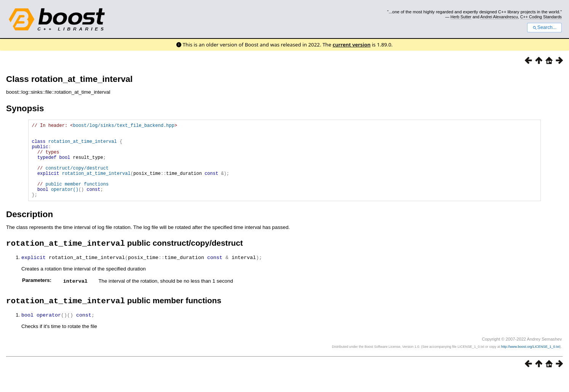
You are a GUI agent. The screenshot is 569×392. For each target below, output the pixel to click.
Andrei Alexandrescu (499, 17)
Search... (544, 27)
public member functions (77, 198)
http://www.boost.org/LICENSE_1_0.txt (531, 364)
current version (352, 45)
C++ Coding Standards (541, 17)
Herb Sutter (461, 17)
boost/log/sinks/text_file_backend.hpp (123, 126)
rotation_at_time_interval (83, 146)
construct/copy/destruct (77, 178)
